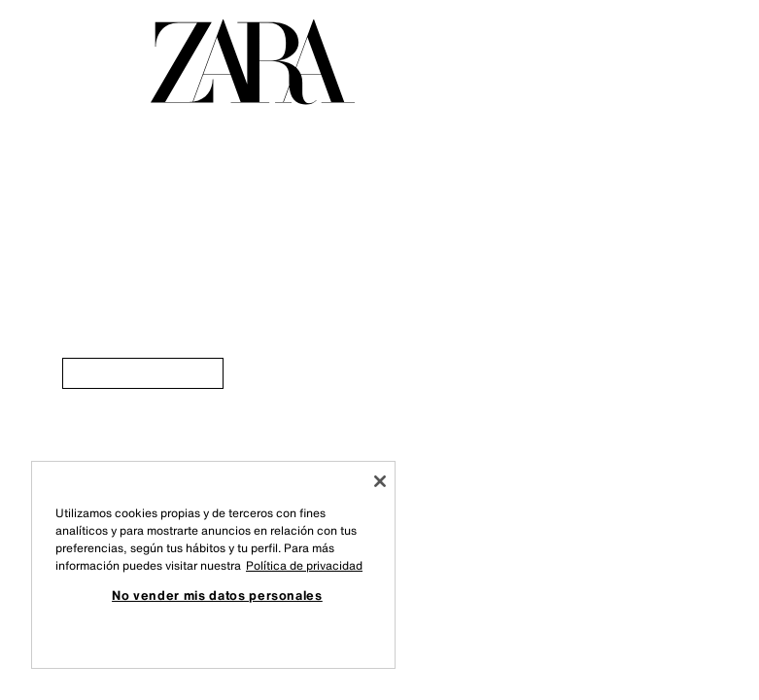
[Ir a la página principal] (253, 62)
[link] (143, 373)
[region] (213, 565)
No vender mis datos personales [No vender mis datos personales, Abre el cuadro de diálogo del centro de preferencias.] (217, 595)
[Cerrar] (380, 481)
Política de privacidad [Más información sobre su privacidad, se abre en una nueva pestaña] (304, 565)
